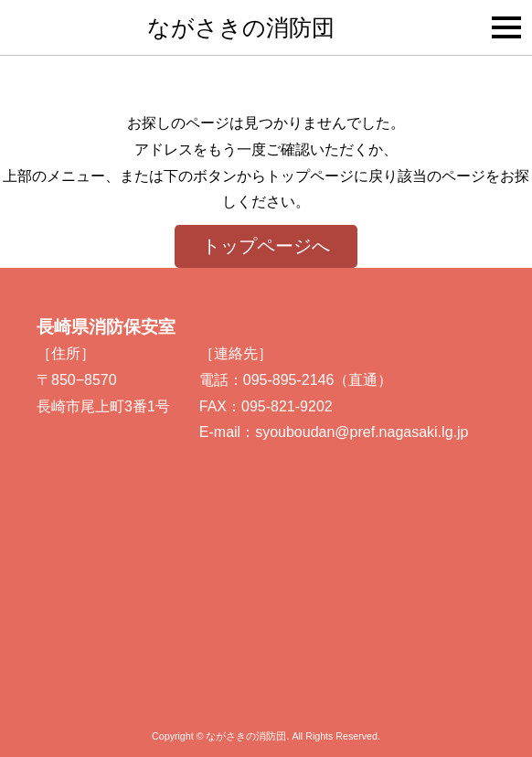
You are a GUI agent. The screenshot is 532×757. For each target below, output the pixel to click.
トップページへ (266, 246)
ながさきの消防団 (241, 27)
